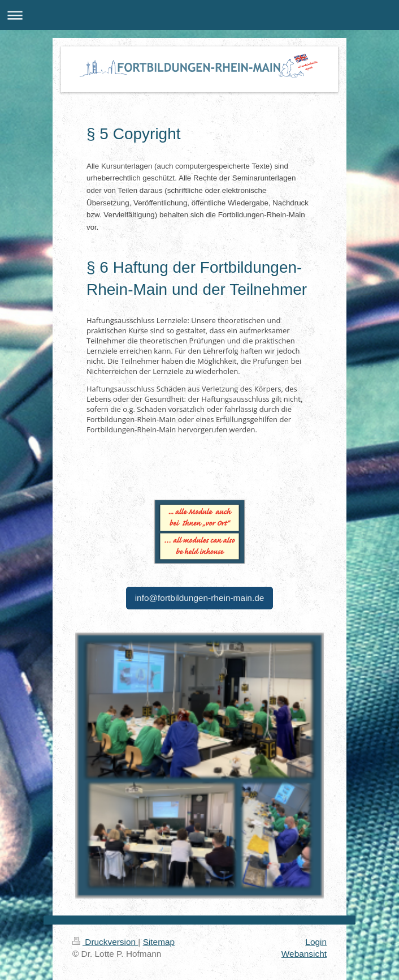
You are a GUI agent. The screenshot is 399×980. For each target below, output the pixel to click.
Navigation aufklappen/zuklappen (199, 15)
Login (316, 942)
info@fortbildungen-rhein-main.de (200, 598)
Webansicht (304, 954)
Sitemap (159, 942)
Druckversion (105, 942)
